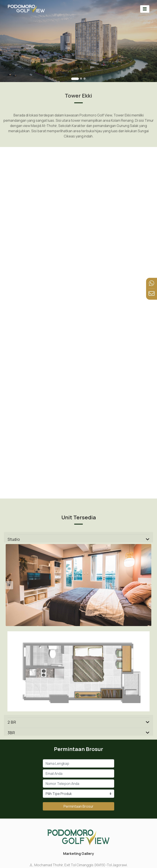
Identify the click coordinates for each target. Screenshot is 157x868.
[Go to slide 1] (75, 79)
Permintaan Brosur (78, 806)
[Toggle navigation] (145, 9)
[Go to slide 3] (85, 79)
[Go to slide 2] (81, 79)
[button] (17, 585)
